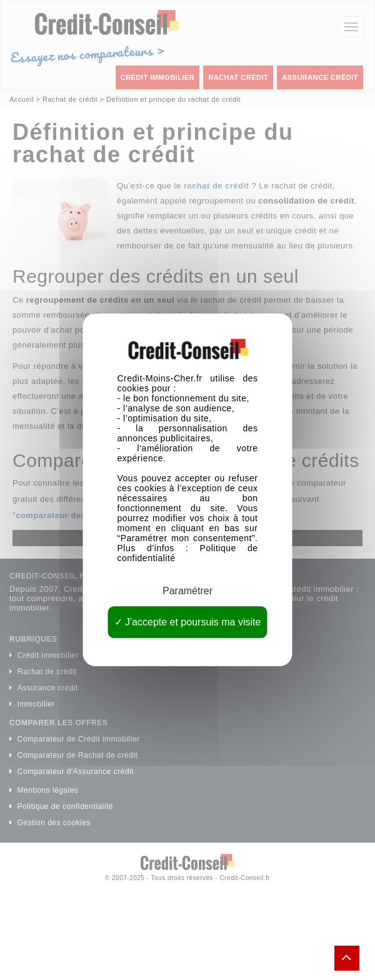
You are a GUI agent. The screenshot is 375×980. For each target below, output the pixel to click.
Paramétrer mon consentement (186, 538)
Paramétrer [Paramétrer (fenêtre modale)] (187, 591)
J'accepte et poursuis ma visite (188, 623)
